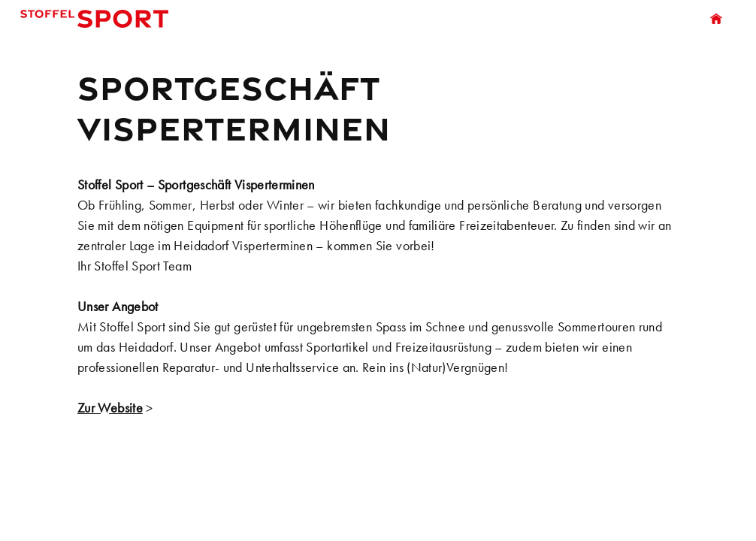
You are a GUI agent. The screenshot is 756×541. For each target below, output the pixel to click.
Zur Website (110, 408)
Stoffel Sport (98, 18)
